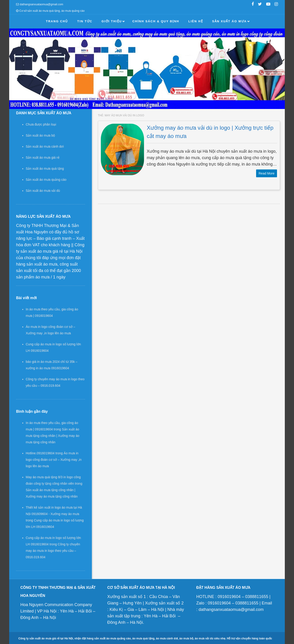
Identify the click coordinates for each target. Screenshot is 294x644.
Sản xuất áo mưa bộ (40, 135)
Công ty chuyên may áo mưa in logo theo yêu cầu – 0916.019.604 (53, 551)
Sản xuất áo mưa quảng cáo (46, 180)
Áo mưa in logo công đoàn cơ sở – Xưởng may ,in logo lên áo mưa (54, 460)
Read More (267, 173)
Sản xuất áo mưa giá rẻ (43, 157)
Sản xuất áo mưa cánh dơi (45, 146)
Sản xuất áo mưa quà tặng (45, 169)
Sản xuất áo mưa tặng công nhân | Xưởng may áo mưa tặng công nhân (52, 436)
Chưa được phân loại (41, 124)
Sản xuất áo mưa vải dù (43, 191)
